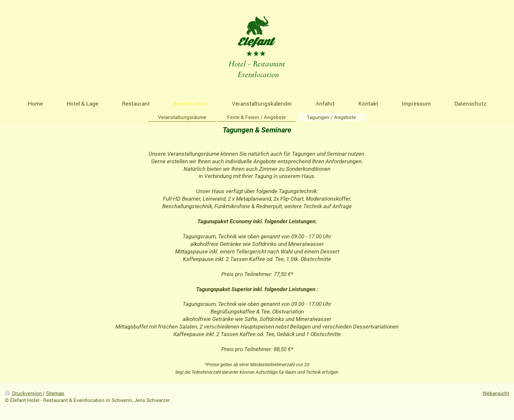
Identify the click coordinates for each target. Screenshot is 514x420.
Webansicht (496, 393)
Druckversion (24, 393)
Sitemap (55, 393)
